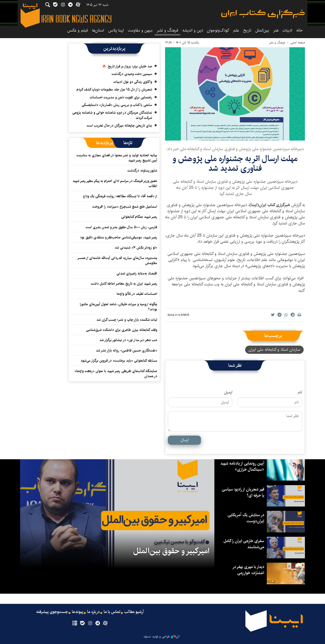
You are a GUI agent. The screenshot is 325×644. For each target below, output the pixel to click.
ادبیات (287, 30)
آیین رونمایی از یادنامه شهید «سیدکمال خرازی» (242, 466)
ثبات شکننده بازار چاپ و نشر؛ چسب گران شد (127, 320)
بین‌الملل (262, 30)
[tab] (128, 143)
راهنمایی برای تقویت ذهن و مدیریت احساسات (121, 97)
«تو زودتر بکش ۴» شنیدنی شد (136, 248)
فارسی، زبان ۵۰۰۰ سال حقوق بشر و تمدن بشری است (121, 227)
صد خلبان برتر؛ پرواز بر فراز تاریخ (130, 66)
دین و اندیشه (193, 30)
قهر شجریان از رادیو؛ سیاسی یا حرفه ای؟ (243, 492)
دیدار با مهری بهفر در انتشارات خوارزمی (248, 570)
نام (300, 392)
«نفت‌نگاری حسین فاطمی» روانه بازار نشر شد (127, 350)
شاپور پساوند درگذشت (142, 171)
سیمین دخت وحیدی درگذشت (132, 74)
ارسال (184, 440)
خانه (300, 30)
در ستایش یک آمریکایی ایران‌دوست (246, 518)
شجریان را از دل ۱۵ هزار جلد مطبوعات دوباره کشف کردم (114, 89)
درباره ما (93, 612)
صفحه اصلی (298, 43)
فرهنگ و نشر (167, 30)
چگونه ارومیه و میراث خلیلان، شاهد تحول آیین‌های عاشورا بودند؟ (119, 307)
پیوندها (78, 612)
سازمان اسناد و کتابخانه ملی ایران (274, 350)
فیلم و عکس (78, 30)
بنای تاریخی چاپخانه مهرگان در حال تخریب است (119, 126)
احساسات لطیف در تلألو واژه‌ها (137, 294)
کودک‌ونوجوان (218, 30)
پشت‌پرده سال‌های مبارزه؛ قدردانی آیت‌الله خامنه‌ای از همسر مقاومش (117, 260)
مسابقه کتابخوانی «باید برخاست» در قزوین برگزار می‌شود (119, 361)
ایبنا (263, 14)
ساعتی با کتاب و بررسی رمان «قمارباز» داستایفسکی (117, 105)
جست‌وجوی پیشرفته (52, 612)
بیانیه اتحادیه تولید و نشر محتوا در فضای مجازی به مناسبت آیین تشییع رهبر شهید (117, 158)
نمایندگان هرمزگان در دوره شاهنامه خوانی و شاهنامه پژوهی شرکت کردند (112, 115)
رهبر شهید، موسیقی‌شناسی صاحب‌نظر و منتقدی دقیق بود (119, 237)
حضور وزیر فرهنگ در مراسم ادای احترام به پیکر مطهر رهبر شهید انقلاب (115, 183)
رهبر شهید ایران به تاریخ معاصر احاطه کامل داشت (124, 284)
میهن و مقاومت (140, 30)
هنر (276, 30)
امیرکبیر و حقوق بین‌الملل (171, 551)
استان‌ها (98, 30)
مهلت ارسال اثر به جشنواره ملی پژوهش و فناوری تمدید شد (235, 164)
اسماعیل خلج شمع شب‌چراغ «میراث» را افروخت (125, 207)
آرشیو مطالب (134, 612)
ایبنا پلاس (116, 30)
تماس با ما (112, 612)
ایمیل (228, 392)
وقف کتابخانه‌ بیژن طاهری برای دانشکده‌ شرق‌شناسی (122, 330)
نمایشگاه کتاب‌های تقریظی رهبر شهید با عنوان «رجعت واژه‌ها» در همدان (116, 374)
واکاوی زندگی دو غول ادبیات (133, 82)
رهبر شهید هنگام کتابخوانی (139, 217)
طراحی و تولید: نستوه (162, 637)
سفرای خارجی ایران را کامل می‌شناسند (244, 544)
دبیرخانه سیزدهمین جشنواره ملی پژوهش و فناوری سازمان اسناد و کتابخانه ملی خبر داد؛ (235, 149)
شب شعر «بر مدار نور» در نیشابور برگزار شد (128, 340)
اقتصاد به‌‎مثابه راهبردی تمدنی (137, 273)
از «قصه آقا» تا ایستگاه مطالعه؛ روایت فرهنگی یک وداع (120, 196)
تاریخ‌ (247, 30)
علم (236, 30)
